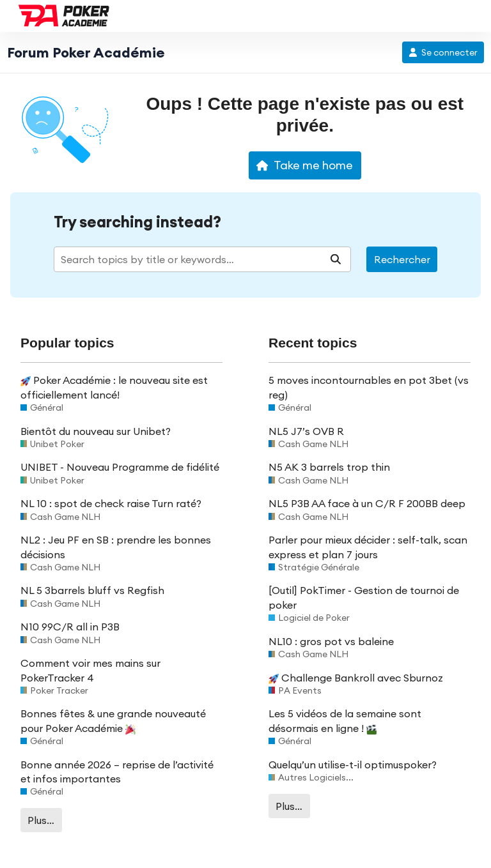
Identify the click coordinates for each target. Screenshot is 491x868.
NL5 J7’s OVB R (306, 431)
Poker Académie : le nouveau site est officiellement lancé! (114, 387)
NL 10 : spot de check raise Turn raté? (111, 503)
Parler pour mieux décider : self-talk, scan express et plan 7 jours (368, 547)
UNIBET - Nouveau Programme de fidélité (120, 467)
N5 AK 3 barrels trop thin (329, 467)
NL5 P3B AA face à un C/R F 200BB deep (367, 503)
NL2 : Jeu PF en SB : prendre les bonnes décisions (116, 547)
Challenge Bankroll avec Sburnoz (356, 678)
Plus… (41, 820)
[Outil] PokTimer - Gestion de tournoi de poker (364, 597)
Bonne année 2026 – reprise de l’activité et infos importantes (117, 772)
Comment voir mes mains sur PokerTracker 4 (90, 670)
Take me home (305, 165)
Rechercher (402, 259)
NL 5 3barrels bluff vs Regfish (92, 590)
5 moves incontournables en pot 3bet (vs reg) (369, 387)
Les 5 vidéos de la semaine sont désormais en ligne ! (345, 720)
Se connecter (443, 52)
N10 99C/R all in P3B (70, 627)
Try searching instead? (137, 222)
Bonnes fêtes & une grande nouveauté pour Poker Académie (113, 720)
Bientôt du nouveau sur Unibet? (96, 431)
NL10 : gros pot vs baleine (331, 641)
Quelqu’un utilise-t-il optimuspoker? (353, 765)
